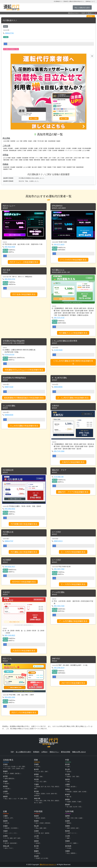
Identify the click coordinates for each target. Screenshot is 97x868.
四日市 (7, 819)
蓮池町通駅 (19, 167)
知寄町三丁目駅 (22, 151)
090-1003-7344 (59, 607)
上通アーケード (72, 834)
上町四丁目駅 (69, 158)
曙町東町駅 (37, 160)
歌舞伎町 (37, 796)
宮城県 (5, 782)
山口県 (36, 837)
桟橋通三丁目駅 (61, 167)
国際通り (73, 854)
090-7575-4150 (59, 318)
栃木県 (36, 770)
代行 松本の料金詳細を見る (24, 294)
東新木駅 (58, 148)
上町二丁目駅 (60, 158)
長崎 (68, 829)
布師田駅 (13, 141)
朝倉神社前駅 (61, 160)
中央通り (70, 792)
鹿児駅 (45, 148)
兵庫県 (5, 837)
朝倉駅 (58, 141)
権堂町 (75, 792)
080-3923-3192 (10, 279)
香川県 (36, 847)
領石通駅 (31, 148)
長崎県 (67, 827)
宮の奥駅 (69, 160)
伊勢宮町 (47, 824)
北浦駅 (36, 148)
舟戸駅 (41, 148)
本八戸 (7, 774)
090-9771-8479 (59, 245)
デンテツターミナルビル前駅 (73, 151)
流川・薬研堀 (45, 834)
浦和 (45, 782)
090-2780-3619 (59, 668)
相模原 (57, 801)
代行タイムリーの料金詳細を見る (24, 262)
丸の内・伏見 (77, 807)
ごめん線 (6, 145)
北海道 (5, 765)
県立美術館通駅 (87, 148)
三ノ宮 (7, 839)
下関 (37, 839)
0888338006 (58, 387)
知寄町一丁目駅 (47, 151)
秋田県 (5, 787)
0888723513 (58, 542)
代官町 (42, 824)
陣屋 (25, 799)
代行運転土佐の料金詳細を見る (24, 552)
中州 (72, 819)
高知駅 (30, 141)
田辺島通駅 (51, 148)
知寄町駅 (30, 151)
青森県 (5, 772)
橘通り (75, 844)
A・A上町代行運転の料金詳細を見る (73, 398)
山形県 (5, 792)
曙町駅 (43, 160)
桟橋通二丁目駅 (52, 167)
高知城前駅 (25, 158)
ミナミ (11, 834)
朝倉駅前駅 (54, 160)
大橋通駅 (19, 158)
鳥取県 (36, 817)
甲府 (68, 787)
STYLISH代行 (57, 206)
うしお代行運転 (9, 406)
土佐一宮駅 (19, 141)
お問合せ (44, 753)
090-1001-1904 (59, 570)
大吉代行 (6, 593)
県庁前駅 (32, 158)
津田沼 (57, 787)
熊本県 (67, 832)
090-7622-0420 (10, 247)
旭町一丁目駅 (86, 158)
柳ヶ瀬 (69, 797)
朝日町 (38, 819)
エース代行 (57, 532)
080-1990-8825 (10, 636)
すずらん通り (7, 769)
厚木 (52, 801)
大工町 (38, 767)
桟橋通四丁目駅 (71, 167)
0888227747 (9, 542)
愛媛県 (36, 852)
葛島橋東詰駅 (13, 151)
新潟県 (67, 765)
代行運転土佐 (8, 532)
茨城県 (36, 765)
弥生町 (43, 819)
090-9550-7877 (10, 567)
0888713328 (9, 387)
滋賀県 (5, 822)
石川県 (67, 775)
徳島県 (36, 842)
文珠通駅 (74, 148)
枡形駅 (46, 158)
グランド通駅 (39, 158)
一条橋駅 (16, 148)
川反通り (7, 789)
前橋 (37, 777)
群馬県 (36, 775)
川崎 (45, 801)
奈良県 (5, 842)
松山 (68, 854)
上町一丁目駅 (52, 158)
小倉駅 (80, 819)
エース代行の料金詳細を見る (73, 552)
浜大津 (7, 824)
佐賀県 (67, 822)
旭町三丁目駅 (14, 160)
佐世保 (73, 829)
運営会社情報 (65, 753)
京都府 (5, 827)
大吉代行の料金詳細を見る (24, 651)
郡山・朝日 (8, 799)
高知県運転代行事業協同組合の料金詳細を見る (24, 398)
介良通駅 (68, 148)
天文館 (69, 849)
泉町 (46, 772)
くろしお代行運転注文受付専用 (65, 341)
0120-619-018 (9, 355)
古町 (68, 767)
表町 (45, 829)
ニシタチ (70, 844)
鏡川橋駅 (26, 160)
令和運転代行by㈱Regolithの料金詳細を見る (24, 370)
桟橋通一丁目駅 (42, 167)
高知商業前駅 (52, 141)
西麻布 (38, 794)
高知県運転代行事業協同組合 (15, 378)
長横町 (12, 774)
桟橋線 (5, 164)
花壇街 (43, 794)
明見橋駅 (10, 148)
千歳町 (79, 802)
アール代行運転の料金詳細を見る (73, 622)
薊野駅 (25, 141)
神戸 (15, 839)
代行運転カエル (59, 270)
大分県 (67, 837)
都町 (68, 839)
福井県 (67, 780)
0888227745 (9, 33)
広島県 (36, 832)
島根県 (36, 822)
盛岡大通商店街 (9, 779)
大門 (13, 769)
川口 (41, 782)
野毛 (37, 801)
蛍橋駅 (21, 160)
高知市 (6, 26)
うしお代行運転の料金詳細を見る (24, 426)
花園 (23, 767)
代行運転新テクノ (10, 20)
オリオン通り (40, 772)
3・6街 (19, 767)
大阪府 (5, 832)
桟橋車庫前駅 (80, 167)
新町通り (18, 774)
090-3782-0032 (10, 509)
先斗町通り (15, 829)
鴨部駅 (31, 160)
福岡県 (67, 817)
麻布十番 (54, 794)
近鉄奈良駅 (13, 844)
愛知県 (67, 805)
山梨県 (67, 785)
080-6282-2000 (10, 698)
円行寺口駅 (41, 141)
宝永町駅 (55, 151)
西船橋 (38, 787)
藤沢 (41, 803)
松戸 (42, 787)
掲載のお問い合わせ (79, 753)
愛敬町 (69, 824)
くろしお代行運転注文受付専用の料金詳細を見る (73, 363)
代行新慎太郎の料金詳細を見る (24, 524)
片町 (68, 782)
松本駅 (84, 792)
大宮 (37, 782)
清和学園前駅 (23, 148)
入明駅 (35, 141)
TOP (12, 753)
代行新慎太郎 (8, 470)
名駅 (71, 807)
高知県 (83, 13)
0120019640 (58, 350)
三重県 (5, 817)
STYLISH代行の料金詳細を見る (73, 260)
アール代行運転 (59, 593)
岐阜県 (67, 795)
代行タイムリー (9, 206)
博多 (68, 819)
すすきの (7, 767)
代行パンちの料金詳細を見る (24, 713)
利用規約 (36, 753)
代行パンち (7, 659)
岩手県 (5, 777)
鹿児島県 (68, 847)
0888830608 (9, 415)
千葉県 (36, 785)
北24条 (13, 767)
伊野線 (5, 155)
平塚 (49, 801)
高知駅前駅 (6, 167)
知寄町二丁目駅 (37, 151)
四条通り (7, 829)
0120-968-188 (59, 477)
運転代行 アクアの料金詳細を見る (73, 492)
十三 (15, 834)
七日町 (7, 794)
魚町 (19, 839)
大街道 (38, 854)
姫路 (11, 839)
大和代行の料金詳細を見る (73, 462)
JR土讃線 (6, 138)
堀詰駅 (13, 158)
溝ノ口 (36, 803)
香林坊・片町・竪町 (73, 777)
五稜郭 (18, 769)
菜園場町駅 (61, 151)
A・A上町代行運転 (60, 378)
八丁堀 (38, 834)
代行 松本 (7, 270)
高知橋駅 (13, 167)
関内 (41, 801)
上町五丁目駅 (77, 158)
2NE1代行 (56, 659)
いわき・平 (16, 799)
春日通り (73, 787)
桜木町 (69, 772)
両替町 (74, 802)
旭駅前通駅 (6, 160)
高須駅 (80, 148)
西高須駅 (6, 151)
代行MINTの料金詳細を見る (24, 582)
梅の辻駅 (34, 167)
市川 (49, 787)
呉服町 (69, 802)
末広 (22, 769)
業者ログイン (54, 753)
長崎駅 (5, 148)
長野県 (67, 790)
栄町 (35, 789)
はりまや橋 (44, 859)
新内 (6, 849)
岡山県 (36, 827)
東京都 (36, 792)
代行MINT (7, 560)
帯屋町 (38, 859)
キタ (6, 834)
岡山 (37, 829)
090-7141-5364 (59, 452)
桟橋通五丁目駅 (8, 169)
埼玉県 (36, 780)
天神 (76, 819)
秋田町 (38, 844)
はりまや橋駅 (86, 151)
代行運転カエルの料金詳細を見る (73, 333)
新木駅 (63, 148)
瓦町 (37, 849)
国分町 (7, 784)
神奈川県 (37, 799)
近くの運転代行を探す (23, 753)
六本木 (48, 794)
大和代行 (56, 406)
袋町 (80, 792)
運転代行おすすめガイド (74, 13)
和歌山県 (6, 847)
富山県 (67, 770)
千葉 (52, 787)
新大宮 (7, 844)
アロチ (11, 849)
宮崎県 (67, 842)
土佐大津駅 (6, 141)
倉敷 (41, 829)
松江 (37, 824)
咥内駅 (74, 160)
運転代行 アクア (59, 470)
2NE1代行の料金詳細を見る (73, 684)
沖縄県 (67, 852)
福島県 (5, 797)
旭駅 (46, 141)
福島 (22, 799)
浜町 (77, 829)
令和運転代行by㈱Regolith (14, 341)
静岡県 (67, 800)
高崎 (41, 777)
